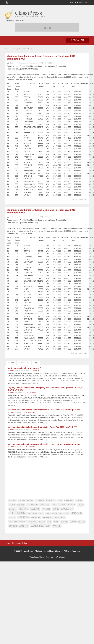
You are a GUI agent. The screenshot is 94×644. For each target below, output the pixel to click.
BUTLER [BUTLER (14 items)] (30, 501)
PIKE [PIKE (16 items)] (49, 522)
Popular (11, 363)
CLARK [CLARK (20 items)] (79, 500)
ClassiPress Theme (37, 557)
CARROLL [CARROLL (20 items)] (51, 500)
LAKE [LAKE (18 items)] (48, 513)
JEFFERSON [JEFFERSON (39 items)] (17, 513)
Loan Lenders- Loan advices (29, 63)
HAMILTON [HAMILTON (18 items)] (35, 509)
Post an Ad (77, 40)
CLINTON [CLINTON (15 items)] (21, 505)
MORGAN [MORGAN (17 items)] (33, 522)
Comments (24, 363)
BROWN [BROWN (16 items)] (22, 501)
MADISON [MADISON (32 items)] (23, 517)
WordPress (60, 557)
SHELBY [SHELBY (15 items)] (81, 522)
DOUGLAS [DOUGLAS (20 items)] (45, 505)
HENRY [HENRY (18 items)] (56, 509)
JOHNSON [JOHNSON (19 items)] (32, 513)
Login (86, 2)
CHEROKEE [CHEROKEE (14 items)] (69, 501)
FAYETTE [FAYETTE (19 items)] (56, 505)
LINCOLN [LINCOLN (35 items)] (76, 513)
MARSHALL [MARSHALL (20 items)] (48, 518)
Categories (17, 543)
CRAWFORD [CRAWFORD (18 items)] (32, 505)
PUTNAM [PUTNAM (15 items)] (64, 522)
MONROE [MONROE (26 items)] (60, 517)
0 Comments (35, 370)
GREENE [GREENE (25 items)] (23, 509)
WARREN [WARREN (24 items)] (24, 526)
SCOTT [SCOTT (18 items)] (73, 522)
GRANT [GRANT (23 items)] (13, 509)
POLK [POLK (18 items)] (56, 522)
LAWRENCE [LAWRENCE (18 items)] (58, 513)
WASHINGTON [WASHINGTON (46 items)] (40, 526)
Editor (12, 63)
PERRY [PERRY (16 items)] (42, 522)
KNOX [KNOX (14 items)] (41, 513)
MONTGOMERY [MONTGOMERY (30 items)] (18, 522)
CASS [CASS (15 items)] (60, 501)
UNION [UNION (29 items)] (13, 526)
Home (7, 49)
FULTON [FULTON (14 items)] (81, 505)
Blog (25, 543)
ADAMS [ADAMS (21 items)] (13, 500)
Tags (36, 363)
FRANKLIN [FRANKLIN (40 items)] (69, 505)
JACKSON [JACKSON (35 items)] (67, 509)
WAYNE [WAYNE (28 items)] (57, 526)
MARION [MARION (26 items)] (36, 517)
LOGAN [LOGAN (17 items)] (12, 518)
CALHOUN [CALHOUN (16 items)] (40, 501)
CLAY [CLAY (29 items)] (12, 505)
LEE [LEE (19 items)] (67, 513)
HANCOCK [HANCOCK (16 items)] (46, 509)
